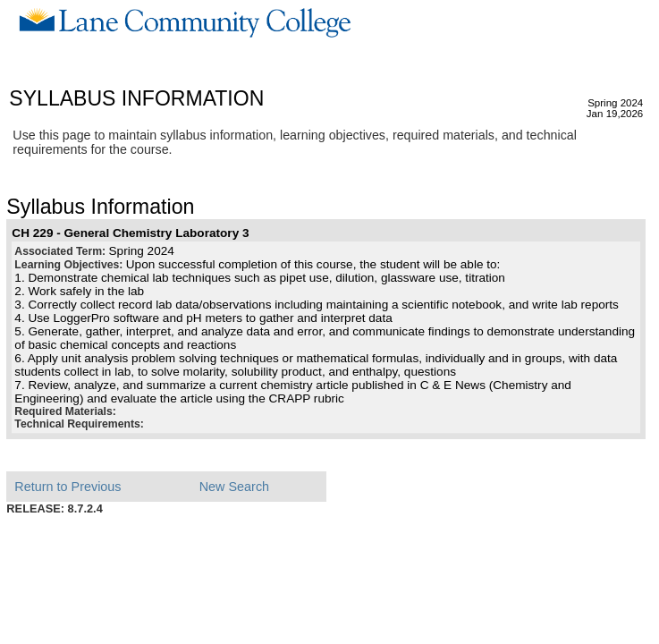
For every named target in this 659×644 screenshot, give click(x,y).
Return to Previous (68, 487)
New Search (234, 487)
